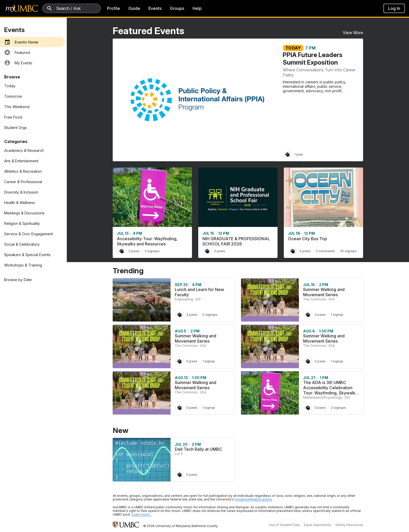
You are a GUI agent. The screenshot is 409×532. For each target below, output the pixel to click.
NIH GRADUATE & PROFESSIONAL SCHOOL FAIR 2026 (236, 241)
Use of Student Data (284, 525)
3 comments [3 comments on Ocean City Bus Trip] (325, 251)
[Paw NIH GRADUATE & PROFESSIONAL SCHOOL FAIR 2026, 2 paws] (207, 251)
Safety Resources (349, 525)
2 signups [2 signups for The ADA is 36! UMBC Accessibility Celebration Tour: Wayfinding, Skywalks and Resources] (338, 408)
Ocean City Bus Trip (308, 239)
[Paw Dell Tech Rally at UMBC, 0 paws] (179, 475)
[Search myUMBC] (71, 8)
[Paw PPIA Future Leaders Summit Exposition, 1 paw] (287, 154)
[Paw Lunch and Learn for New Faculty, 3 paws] (179, 315)
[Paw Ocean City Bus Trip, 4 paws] (293, 251)
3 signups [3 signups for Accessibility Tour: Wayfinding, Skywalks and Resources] (152, 251)
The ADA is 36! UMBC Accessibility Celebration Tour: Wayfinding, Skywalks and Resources (330, 390)
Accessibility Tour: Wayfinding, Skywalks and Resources (147, 241)
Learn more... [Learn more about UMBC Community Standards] (142, 514)
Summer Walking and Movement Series (324, 292)
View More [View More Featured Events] (353, 33)
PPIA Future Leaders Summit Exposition (313, 59)
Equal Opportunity (318, 525)
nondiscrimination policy (253, 499)
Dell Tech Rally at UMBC (199, 449)
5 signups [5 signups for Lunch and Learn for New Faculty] (210, 315)
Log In (394, 8)
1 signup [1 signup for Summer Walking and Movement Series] (337, 315)
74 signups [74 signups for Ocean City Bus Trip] (348, 251)
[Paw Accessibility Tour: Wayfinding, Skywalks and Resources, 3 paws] (122, 251)
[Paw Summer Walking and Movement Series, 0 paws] (308, 315)
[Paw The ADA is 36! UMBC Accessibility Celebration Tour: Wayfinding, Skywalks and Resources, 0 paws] (308, 408)
